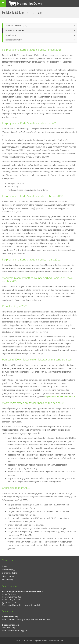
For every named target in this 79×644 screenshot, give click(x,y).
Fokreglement (10, 35)
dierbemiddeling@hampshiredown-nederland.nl (29, 619)
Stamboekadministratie (14, 40)
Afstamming (7, 580)
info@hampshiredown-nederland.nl (24, 605)
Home (5, 566)
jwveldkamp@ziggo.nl (18, 630)
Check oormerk (9, 576)
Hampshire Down (29, 3)
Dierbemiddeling (9, 573)
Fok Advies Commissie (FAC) (16, 26)
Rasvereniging (8, 570)
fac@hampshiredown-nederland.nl (60, 397)
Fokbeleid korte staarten (14, 30)
